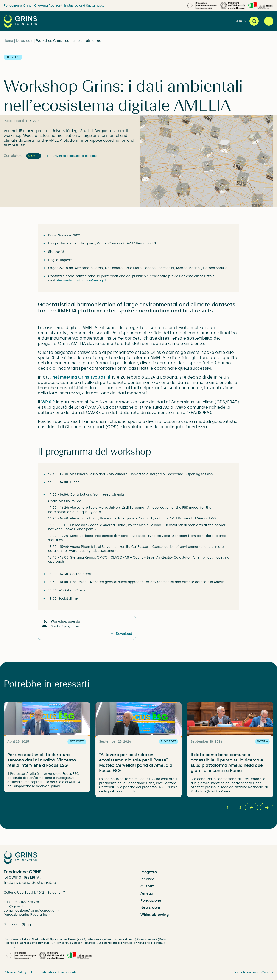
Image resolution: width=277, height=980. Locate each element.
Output (147, 886)
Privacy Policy (15, 972)
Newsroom (25, 41)
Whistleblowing (155, 915)
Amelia (147, 893)
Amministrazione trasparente (54, 972)
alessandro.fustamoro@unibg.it (81, 280)
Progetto (149, 872)
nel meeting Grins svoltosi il (81, 377)
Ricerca (147, 879)
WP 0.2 (48, 402)
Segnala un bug (246, 972)
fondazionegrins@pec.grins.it (27, 915)
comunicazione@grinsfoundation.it (32, 911)
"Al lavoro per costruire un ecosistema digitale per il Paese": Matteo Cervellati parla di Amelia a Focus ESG (136, 763)
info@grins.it (14, 906)
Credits (267, 972)
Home (8, 41)
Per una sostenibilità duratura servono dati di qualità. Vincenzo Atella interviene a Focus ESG (42, 760)
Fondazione (151, 900)
